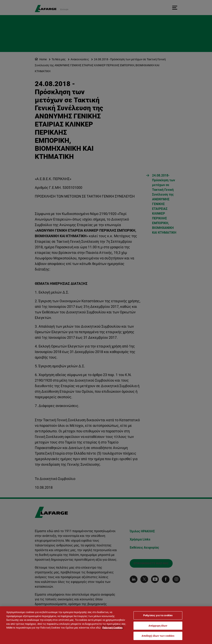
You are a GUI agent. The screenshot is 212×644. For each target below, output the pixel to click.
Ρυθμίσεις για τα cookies (158, 615)
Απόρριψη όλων (158, 626)
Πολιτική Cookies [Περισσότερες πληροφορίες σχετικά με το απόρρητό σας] (112, 628)
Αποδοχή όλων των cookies (158, 636)
